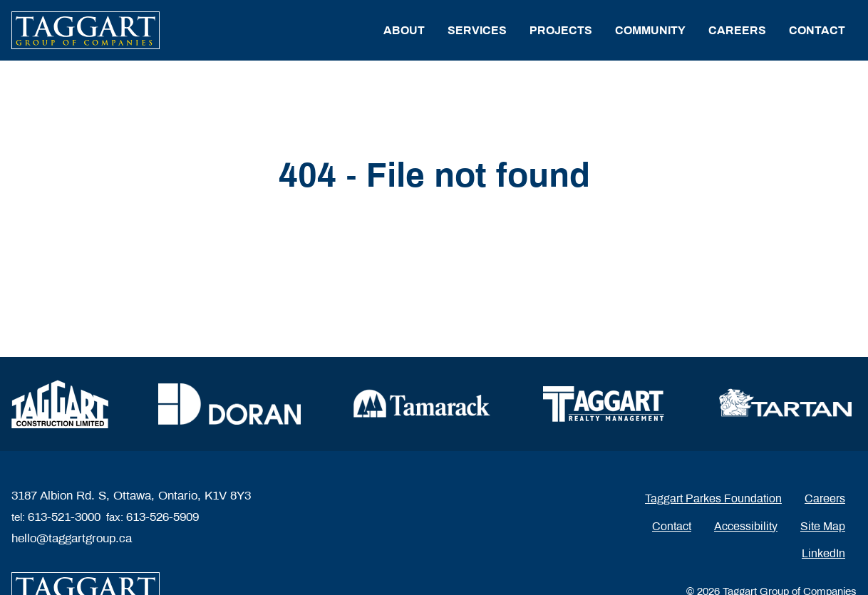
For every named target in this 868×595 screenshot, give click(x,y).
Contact (817, 30)
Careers (737, 30)
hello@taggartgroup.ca (72, 538)
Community (650, 30)
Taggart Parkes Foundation (713, 498)
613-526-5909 (162, 517)
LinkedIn (823, 553)
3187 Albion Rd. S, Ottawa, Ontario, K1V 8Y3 (131, 496)
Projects (561, 30)
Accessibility (746, 526)
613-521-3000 (64, 517)
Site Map (823, 526)
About (404, 30)
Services (477, 30)
